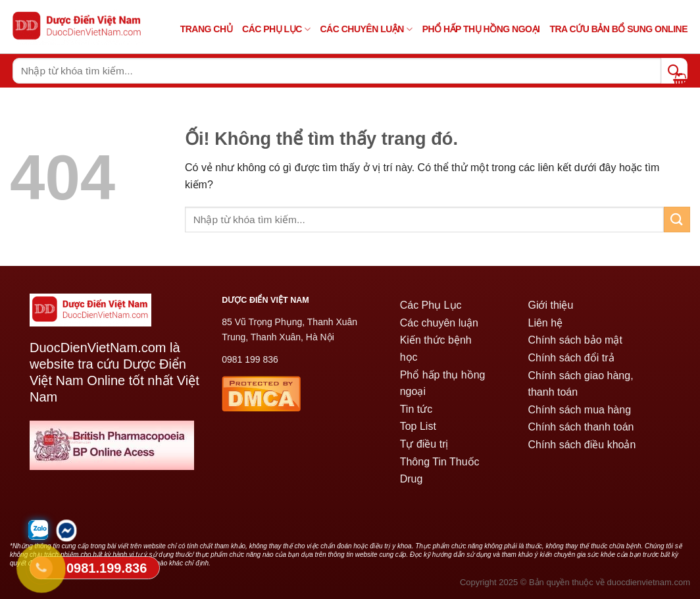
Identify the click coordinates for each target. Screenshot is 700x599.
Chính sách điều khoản (582, 445)
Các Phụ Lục (276, 29)
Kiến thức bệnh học (436, 349)
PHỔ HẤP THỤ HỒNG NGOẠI (481, 29)
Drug (412, 479)
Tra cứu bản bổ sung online (618, 29)
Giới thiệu (550, 305)
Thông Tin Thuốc (440, 462)
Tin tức (416, 409)
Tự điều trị (424, 444)
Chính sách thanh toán (581, 427)
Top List (418, 426)
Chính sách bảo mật (575, 340)
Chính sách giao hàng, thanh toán (580, 384)
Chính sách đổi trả (571, 358)
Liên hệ (545, 323)
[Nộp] (677, 220)
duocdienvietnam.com (649, 582)
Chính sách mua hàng (579, 410)
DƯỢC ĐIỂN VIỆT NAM (265, 300)
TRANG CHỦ (206, 29)
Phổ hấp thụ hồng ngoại (443, 383)
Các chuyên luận (366, 29)
